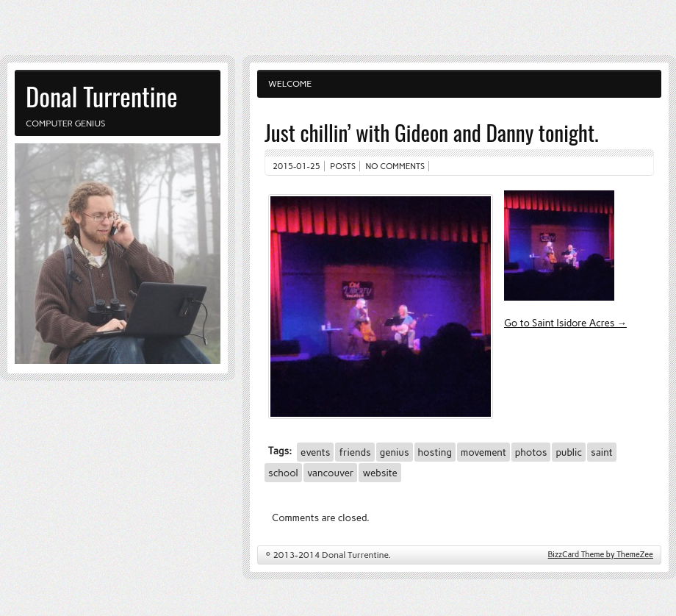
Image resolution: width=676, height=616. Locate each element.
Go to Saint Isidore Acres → (565, 323)
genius (395, 452)
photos (531, 452)
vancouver (330, 473)
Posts (343, 166)
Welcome (290, 84)
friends (355, 452)
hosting (435, 452)
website (380, 473)
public (569, 452)
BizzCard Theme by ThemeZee (601, 555)
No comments (396, 166)
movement (483, 452)
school (283, 473)
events (315, 452)
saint (602, 452)
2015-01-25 (296, 166)
